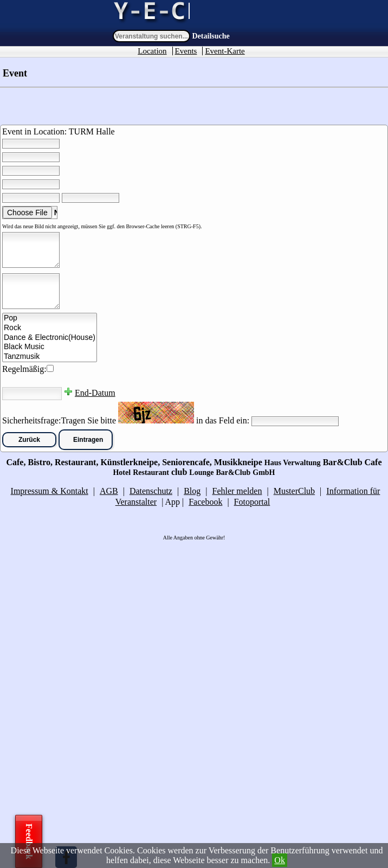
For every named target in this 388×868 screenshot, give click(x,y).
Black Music (50, 347)
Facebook (205, 502)
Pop (50, 318)
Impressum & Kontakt (50, 491)
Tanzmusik (50, 357)
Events (186, 51)
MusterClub (294, 491)
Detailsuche (211, 36)
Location (152, 51)
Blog (192, 491)
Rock (50, 328)
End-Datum (95, 393)
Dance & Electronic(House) (50, 338)
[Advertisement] (81, 703)
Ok (280, 860)
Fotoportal (252, 502)
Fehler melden (237, 491)
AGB (109, 491)
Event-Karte (225, 51)
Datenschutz (151, 491)
